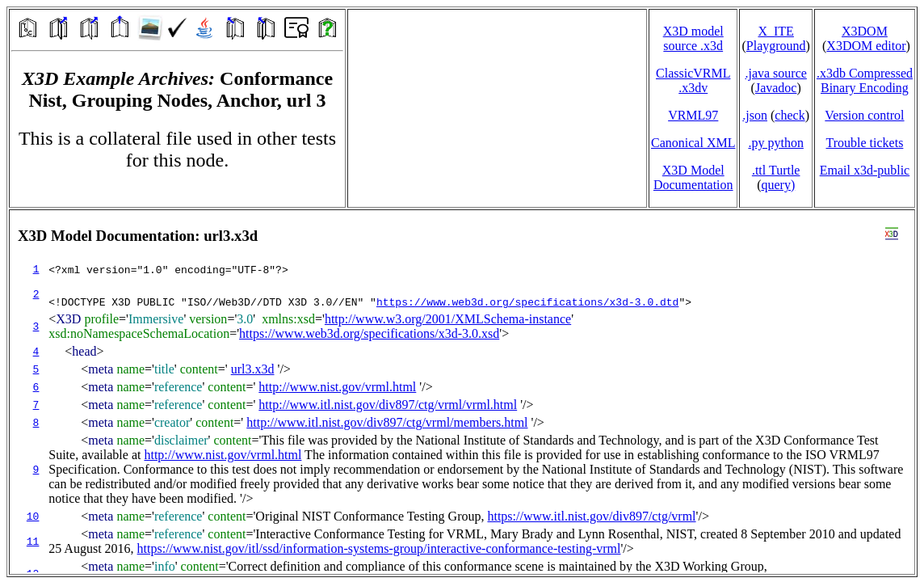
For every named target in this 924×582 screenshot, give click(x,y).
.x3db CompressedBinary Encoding (865, 80)
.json (755, 115)
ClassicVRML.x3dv (693, 80)
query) (778, 185)
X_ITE (775, 31)
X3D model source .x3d (693, 38)
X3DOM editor (866, 46)
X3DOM (865, 31)
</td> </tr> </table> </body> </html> (462, 392)
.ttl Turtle (776, 170)
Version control (864, 115)
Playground (776, 46)
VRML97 (693, 115)
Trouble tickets (865, 143)
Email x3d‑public (865, 170)
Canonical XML (693, 143)
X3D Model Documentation (693, 177)
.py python (775, 143)
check (790, 115)
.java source (775, 73)
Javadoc (776, 88)
